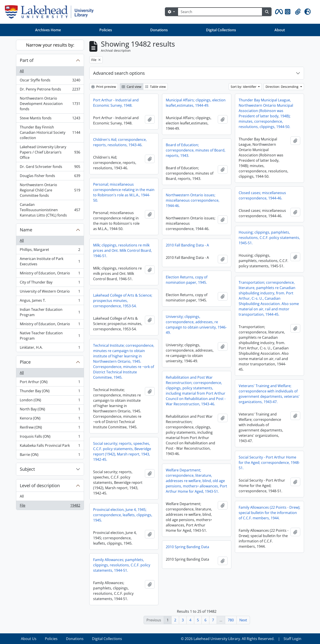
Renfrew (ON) (50, 428)
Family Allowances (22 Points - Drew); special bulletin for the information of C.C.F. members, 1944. (269, 513)
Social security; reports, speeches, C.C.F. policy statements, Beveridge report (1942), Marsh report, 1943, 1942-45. (122, 451)
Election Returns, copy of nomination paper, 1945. (187, 280)
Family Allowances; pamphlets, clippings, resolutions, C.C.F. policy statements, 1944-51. (122, 565)
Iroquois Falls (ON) (50, 437)
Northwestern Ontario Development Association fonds (50, 104)
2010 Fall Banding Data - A (187, 245)
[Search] (220, 12)
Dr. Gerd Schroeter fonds (50, 168)
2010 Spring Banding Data (187, 547)
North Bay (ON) (50, 410)
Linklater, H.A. (50, 348)
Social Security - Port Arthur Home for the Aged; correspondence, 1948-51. (269, 463)
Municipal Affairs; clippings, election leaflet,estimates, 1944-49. (196, 103)
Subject (27, 469)
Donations (159, 30)
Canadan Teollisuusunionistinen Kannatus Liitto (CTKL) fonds (50, 210)
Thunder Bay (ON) (50, 392)
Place (25, 362)
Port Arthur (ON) (50, 383)
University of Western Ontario (50, 292)
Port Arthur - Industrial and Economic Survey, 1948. (116, 103)
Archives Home (48, 30)
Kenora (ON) (50, 419)
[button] (278, 12)
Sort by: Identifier (244, 87)
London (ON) (50, 401)
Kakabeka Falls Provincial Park (50, 446)
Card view (132, 87)
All (22, 71)
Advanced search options (119, 73)
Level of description (40, 485)
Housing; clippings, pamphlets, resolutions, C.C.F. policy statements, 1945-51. (269, 238)
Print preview (104, 87)
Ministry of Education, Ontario (50, 274)
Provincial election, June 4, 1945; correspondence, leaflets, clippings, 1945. (123, 515)
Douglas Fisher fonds (50, 177)
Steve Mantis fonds (50, 119)
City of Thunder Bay (50, 283)
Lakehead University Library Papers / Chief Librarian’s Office (50, 152)
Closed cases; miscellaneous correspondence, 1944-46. (262, 195)
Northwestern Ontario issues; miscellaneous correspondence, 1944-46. (193, 200)
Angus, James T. (50, 301)
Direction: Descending (282, 87)
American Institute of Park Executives (50, 261)
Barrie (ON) (50, 455)
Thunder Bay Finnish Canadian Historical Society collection (50, 132)
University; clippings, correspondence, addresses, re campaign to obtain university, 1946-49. (196, 325)
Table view (155, 87)
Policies (106, 30)
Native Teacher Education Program (50, 336)
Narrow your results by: (50, 45)
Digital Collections (221, 30)
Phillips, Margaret (50, 251)
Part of (27, 60)
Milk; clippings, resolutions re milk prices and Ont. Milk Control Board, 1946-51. (122, 250)
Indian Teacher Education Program (50, 312)
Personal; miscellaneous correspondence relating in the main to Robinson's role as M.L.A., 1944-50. (124, 192)
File (50, 506)
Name (26, 230)
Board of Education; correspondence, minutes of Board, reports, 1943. (196, 150)
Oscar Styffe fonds (50, 81)
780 (231, 620)
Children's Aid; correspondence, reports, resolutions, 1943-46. (120, 142)
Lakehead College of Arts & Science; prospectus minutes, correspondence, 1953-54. (123, 301)
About (280, 30)
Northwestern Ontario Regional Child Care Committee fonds (50, 190)
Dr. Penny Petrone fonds (50, 90)
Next (243, 620)
